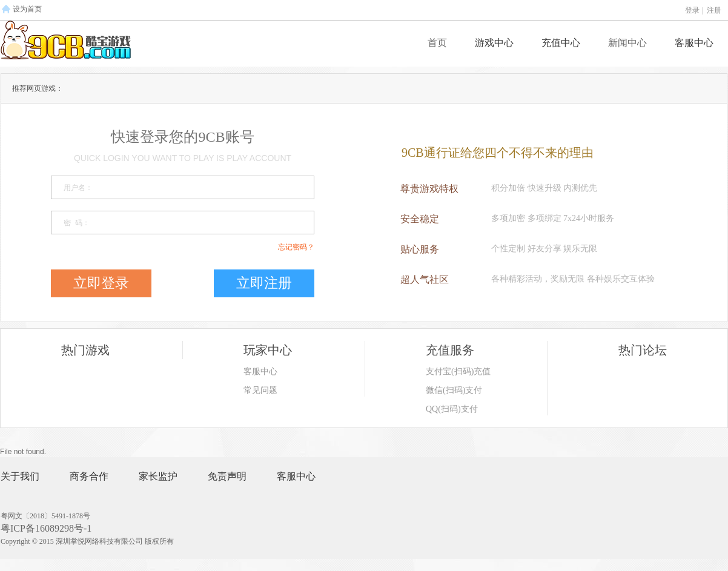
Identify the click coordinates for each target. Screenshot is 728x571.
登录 (692, 10)
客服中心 (694, 43)
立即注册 (264, 283)
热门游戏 (85, 350)
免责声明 (227, 476)
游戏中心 (494, 43)
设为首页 (27, 9)
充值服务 (450, 350)
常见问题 (260, 390)
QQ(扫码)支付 (452, 409)
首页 (437, 43)
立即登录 (101, 283)
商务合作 (89, 476)
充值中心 (561, 43)
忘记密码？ (296, 247)
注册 (714, 10)
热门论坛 (643, 350)
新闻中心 (627, 43)
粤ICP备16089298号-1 (46, 528)
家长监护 (158, 476)
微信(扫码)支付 (454, 390)
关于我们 (20, 476)
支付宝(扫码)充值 (458, 371)
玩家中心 (268, 350)
